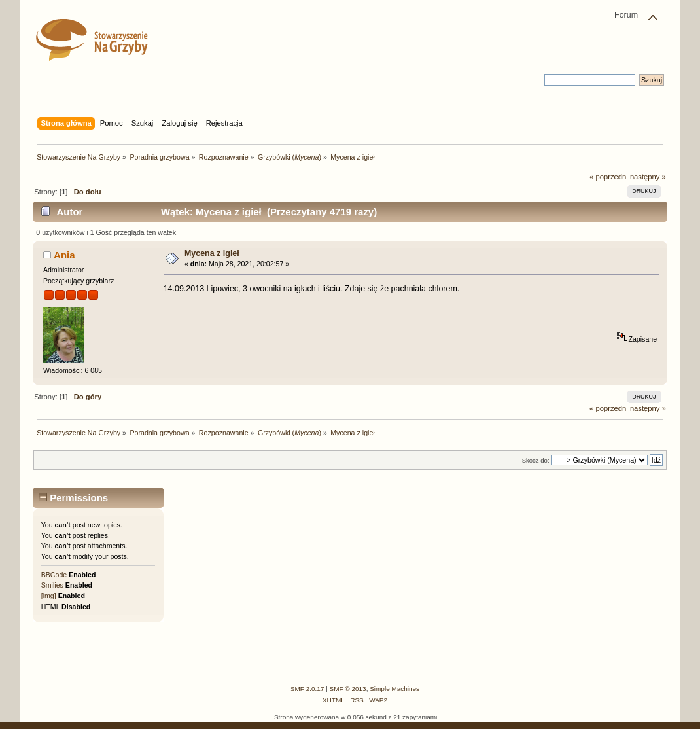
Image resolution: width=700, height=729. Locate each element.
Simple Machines (394, 689)
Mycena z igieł (212, 253)
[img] (49, 596)
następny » (648, 177)
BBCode (54, 575)
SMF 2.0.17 (307, 689)
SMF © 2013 (348, 689)
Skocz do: (536, 460)
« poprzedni (609, 177)
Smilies (52, 585)
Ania (64, 255)
